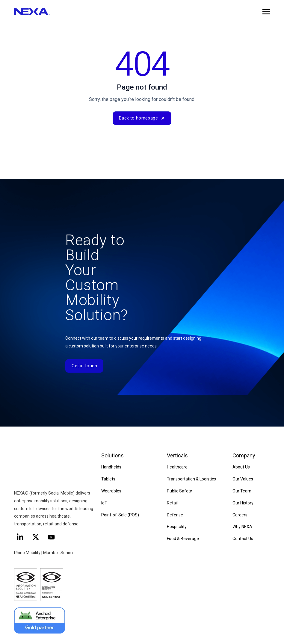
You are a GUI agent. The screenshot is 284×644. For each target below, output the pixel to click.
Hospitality (177, 527)
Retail (172, 503)
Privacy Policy (171, 634)
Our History (243, 503)
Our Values (243, 479)
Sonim (67, 528)
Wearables (111, 491)
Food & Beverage (183, 539)
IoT (104, 503)
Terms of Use (202, 634)
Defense (175, 515)
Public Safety (179, 491)
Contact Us (243, 539)
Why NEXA (242, 527)
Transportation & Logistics (191, 479)
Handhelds (111, 467)
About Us (241, 467)
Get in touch (84, 366)
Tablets (108, 479)
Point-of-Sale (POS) (120, 515)
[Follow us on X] (36, 513)
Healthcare (177, 467)
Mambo (51, 528)
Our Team (242, 491)
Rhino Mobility (27, 528)
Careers (240, 515)
